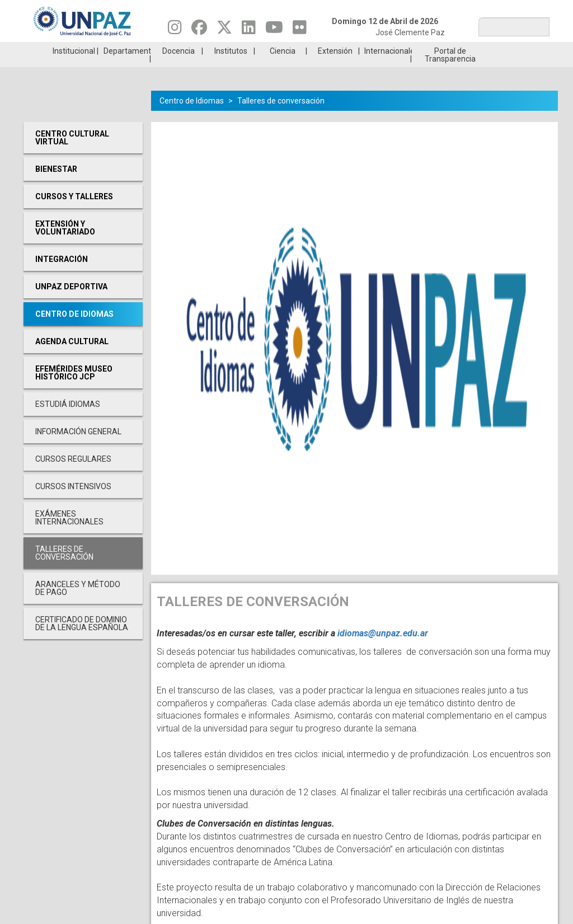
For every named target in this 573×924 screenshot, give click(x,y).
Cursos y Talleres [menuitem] (74, 213)
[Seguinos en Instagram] (175, 30)
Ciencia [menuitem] (283, 68)
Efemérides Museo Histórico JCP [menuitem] (74, 390)
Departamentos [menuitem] (127, 68)
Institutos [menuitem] (231, 68)
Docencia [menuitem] (179, 68)
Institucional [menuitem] (74, 68)
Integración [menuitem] (62, 276)
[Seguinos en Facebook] (199, 30)
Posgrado (505, 50)
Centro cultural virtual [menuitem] (72, 154)
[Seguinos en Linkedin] (249, 30)
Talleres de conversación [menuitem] (64, 570)
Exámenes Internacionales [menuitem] (69, 534)
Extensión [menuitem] (335, 68)
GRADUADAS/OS (418, 50)
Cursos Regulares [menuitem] (73, 476)
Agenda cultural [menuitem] (72, 358)
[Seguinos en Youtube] (274, 30)
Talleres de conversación (281, 118)
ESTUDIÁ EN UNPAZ (154, 50)
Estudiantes (330, 50)
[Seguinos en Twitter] (224, 30)
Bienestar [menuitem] (56, 186)
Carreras (67, 50)
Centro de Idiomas (192, 118)
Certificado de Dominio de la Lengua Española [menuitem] (82, 640)
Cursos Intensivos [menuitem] (73, 503)
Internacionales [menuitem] (388, 68)
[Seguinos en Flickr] (300, 30)
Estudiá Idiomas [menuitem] (68, 421)
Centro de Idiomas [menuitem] (74, 331)
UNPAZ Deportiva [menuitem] (71, 303)
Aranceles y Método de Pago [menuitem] (78, 605)
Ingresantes (242, 50)
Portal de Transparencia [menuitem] (450, 72)
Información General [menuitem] (78, 448)
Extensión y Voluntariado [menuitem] (65, 245)
